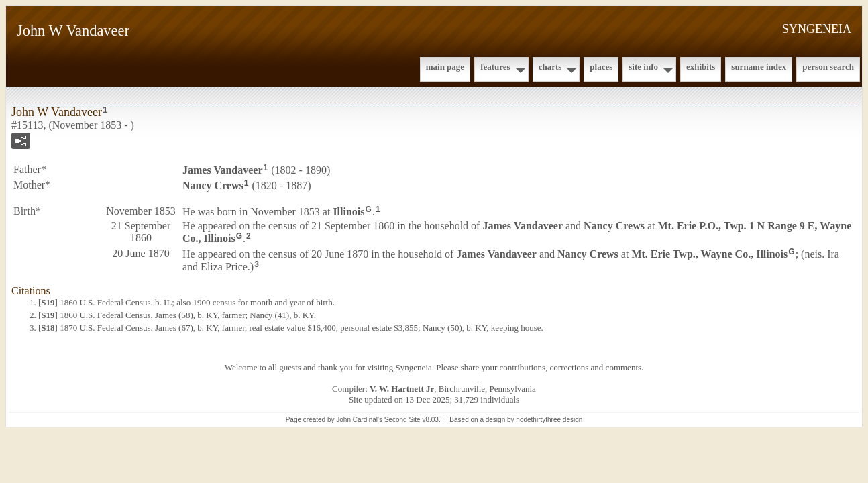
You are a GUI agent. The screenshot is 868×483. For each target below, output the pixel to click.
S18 (48, 328)
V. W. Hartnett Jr (402, 389)
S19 (48, 302)
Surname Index (759, 67)
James (223, 170)
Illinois (348, 211)
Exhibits (701, 67)
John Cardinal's (359, 420)
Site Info (643, 67)
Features (495, 67)
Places (601, 67)
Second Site (402, 420)
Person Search (828, 67)
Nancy (213, 185)
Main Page (445, 67)
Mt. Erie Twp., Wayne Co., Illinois (709, 254)
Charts (550, 67)
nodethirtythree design (549, 420)
